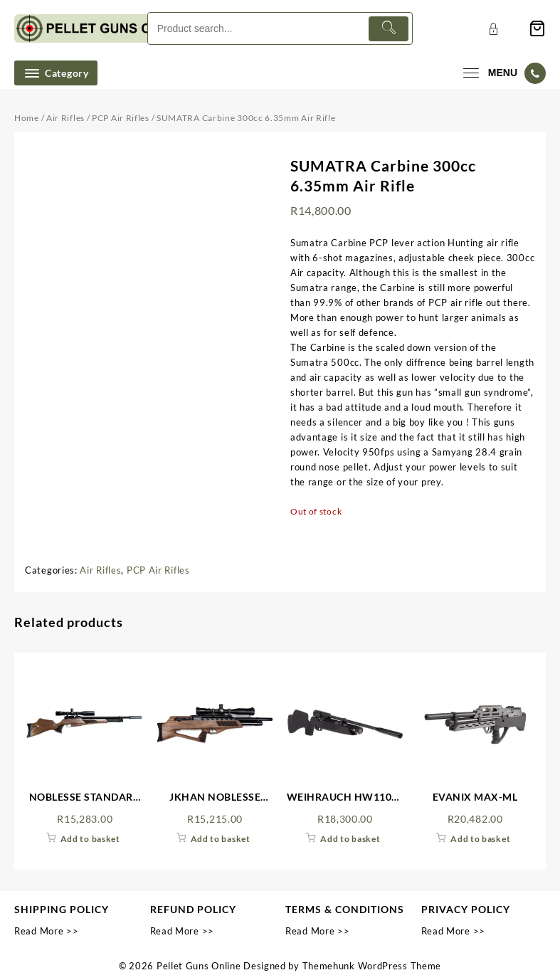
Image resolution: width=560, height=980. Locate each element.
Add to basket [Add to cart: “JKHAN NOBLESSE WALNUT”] (221, 839)
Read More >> (46, 931)
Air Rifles (65, 118)
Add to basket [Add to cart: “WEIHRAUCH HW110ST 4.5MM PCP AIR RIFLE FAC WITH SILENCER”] (350, 839)
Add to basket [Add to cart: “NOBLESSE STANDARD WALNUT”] (90, 839)
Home (27, 118)
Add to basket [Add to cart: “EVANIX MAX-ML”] (480, 839)
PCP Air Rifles (121, 118)
